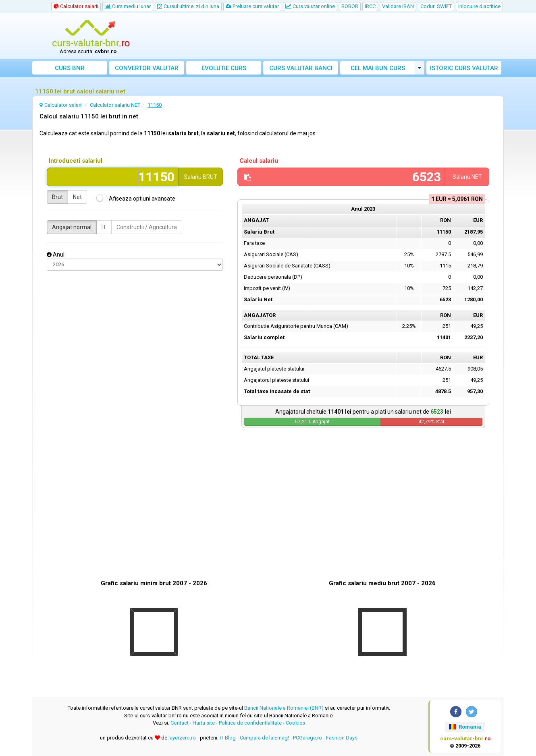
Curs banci (301, 68)
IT (104, 227)
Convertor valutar (147, 68)
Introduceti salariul (76, 161)
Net (77, 197)
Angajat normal (72, 227)
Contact (180, 723)
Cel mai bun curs (378, 68)
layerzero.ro (182, 738)
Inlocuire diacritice (479, 6)
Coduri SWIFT (436, 6)
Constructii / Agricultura (147, 227)
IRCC (370, 6)
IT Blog (228, 738)
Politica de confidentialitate (250, 723)
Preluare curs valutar (252, 6)
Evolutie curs (224, 68)
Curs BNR (70, 68)
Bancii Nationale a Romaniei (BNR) (284, 708)
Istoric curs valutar (464, 68)
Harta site (204, 723)
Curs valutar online (310, 6)
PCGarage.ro (307, 738)
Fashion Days (342, 738)
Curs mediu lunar (128, 6)
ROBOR (350, 6)
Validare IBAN (398, 6)
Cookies (295, 723)
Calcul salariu (259, 161)
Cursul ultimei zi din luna (188, 6)
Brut (57, 197)
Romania (465, 727)
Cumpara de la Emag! (264, 738)
